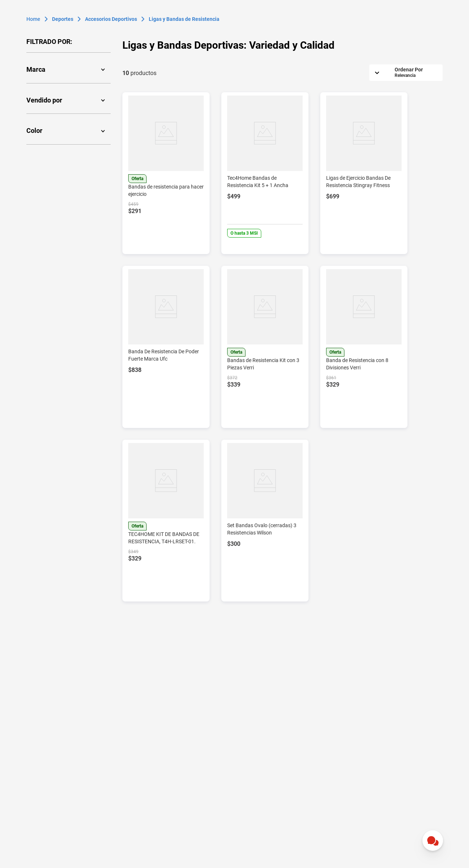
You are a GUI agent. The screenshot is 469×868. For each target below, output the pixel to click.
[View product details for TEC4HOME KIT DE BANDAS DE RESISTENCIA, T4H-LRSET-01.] (166, 521)
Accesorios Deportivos (111, 19)
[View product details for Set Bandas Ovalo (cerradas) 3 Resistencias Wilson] (265, 521)
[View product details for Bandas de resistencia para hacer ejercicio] (166, 173)
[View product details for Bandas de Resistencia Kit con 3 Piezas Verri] (265, 347)
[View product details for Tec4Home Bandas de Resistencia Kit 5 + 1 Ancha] (265, 173)
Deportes (63, 19)
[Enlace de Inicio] (33, 19)
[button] (69, 70)
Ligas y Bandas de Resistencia (184, 19)
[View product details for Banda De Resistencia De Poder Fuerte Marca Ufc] (166, 347)
